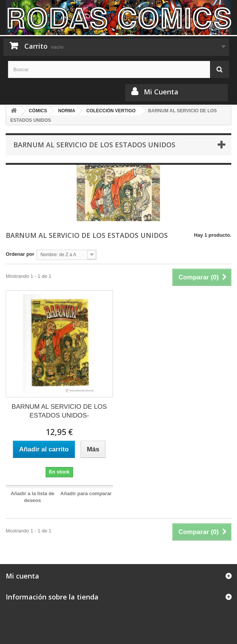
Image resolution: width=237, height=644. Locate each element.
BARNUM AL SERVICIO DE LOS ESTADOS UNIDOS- (59, 411)
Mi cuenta (22, 576)
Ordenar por (20, 254)
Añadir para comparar (86, 493)
